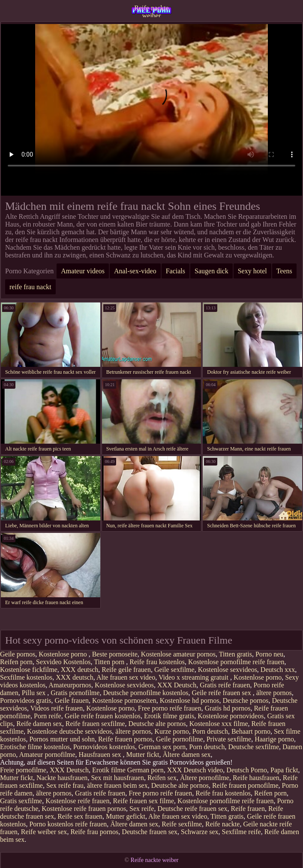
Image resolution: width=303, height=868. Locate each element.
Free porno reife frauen (170, 708)
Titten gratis (235, 654)
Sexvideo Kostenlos (63, 662)
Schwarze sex (200, 832)
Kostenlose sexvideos (228, 670)
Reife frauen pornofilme (245, 785)
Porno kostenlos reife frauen (68, 824)
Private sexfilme (229, 739)
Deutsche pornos (245, 700)
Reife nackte (222, 824)
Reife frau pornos (94, 832)
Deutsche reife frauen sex (192, 809)
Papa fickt (284, 770)
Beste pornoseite (115, 654)
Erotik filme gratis (169, 716)
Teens (284, 271)
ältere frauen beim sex (117, 785)
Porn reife (48, 716)
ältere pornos (274, 693)
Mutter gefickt (126, 816)
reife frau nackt (30, 287)
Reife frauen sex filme (143, 801)
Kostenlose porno (63, 654)
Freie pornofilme (23, 770)
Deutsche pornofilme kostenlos (145, 693)
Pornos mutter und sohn (62, 739)
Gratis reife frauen (225, 685)
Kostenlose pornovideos (231, 716)
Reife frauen (248, 809)
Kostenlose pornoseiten (124, 700)
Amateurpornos (70, 685)
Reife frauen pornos (125, 739)
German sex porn (162, 747)
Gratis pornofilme (75, 693)
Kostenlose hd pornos (190, 700)
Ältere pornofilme (205, 778)
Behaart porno (251, 731)
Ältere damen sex (186, 755)
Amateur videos (83, 271)
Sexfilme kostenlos (26, 677)
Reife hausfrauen (256, 778)
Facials (175, 271)
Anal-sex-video (135, 271)
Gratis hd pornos (228, 708)
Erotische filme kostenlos (35, 747)
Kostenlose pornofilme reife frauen (236, 662)
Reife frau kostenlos (157, 662)
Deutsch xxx (278, 670)
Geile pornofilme (180, 739)
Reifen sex (162, 778)
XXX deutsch (80, 670)
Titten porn (110, 662)
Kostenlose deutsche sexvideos (69, 731)
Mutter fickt (143, 755)
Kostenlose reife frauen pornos (84, 809)
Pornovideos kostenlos (104, 747)
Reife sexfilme (182, 824)
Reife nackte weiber (151, 11)
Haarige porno (274, 739)
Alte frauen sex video (126, 677)
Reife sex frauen (80, 816)
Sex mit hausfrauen (117, 778)
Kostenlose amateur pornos (178, 654)
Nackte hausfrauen (62, 778)
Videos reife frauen (57, 708)
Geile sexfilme (174, 670)
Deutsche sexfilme (253, 747)
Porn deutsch (210, 731)
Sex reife (142, 809)
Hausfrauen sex (101, 755)
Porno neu (269, 654)
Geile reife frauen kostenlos (103, 716)
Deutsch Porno (247, 770)
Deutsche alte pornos (157, 724)
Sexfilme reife (241, 832)
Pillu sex (35, 693)
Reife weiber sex (44, 832)
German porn (145, 770)
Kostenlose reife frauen (77, 801)
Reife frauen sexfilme (95, 724)
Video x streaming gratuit (194, 677)
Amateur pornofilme (47, 755)
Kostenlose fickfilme (29, 670)
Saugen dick (211, 271)
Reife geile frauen (126, 670)
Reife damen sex (39, 724)
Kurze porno (171, 731)
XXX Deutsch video (195, 770)
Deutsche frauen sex (150, 832)
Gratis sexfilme (21, 801)
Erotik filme (109, 770)
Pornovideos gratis (26, 700)
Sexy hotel (252, 271)
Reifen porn (16, 662)
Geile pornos (18, 654)
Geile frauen (72, 700)
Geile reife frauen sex (222, 693)
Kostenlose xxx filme (219, 724)
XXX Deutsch (177, 685)
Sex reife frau (65, 785)
